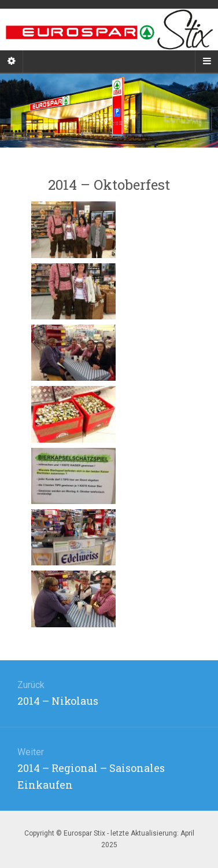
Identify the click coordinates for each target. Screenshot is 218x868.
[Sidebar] (12, 61)
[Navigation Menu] (206, 61)
